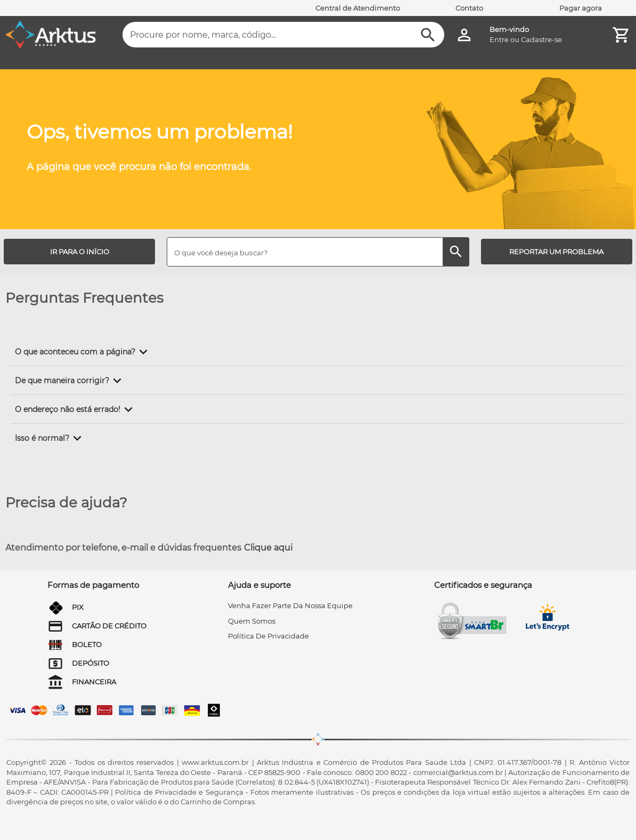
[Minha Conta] (464, 35)
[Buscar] (428, 35)
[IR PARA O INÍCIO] (79, 252)
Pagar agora (581, 8)
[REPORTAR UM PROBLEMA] (557, 252)
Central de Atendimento (358, 8)
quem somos (252, 621)
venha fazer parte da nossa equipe (290, 605)
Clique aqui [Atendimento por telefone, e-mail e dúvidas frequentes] (268, 548)
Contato (469, 8)
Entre (499, 39)
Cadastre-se (541, 39)
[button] (83, 352)
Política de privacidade (268, 636)
